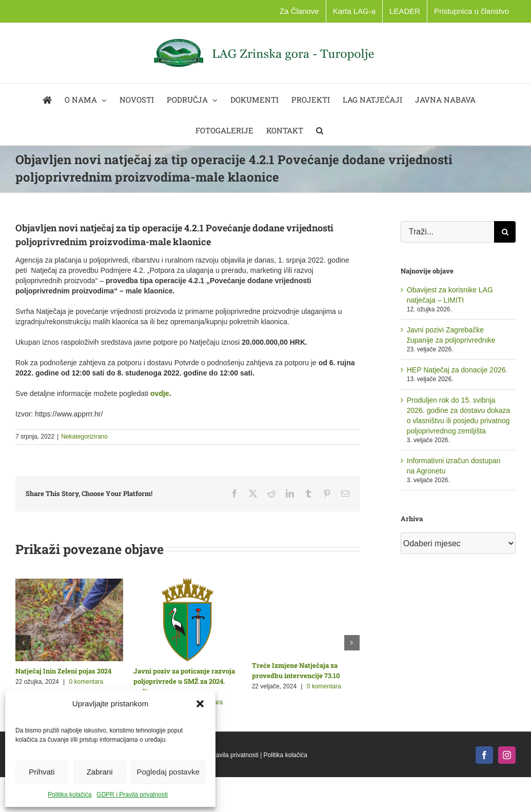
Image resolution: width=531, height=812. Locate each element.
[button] (200, 704)
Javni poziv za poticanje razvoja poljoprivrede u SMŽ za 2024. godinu (184, 681)
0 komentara (86, 682)
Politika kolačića (70, 795)
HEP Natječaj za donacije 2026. (457, 370)
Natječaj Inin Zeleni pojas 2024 (63, 671)
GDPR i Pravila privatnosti (132, 795)
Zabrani (100, 772)
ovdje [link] (160, 393)
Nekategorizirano (84, 437)
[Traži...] (447, 232)
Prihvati (42, 772)
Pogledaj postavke (168, 772)
